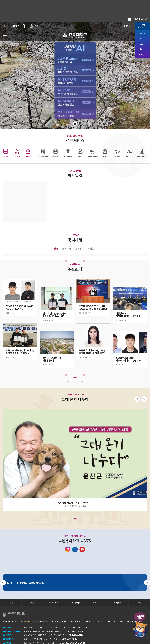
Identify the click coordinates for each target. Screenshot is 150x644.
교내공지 (66, 249)
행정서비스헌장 (76, 622)
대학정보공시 (124, 622)
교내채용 (79, 249)
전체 (56, 249)
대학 (11, 603)
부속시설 (118, 603)
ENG (34, 26)
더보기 (75, 264)
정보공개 (112, 622)
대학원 (32, 603)
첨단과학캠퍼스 (9, 639)
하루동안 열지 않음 (140, 19)
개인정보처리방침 (27, 622)
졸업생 (143, 44)
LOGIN (6, 26)
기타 (139, 603)
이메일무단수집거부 (59, 622)
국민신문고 (90, 622)
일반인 (143, 49)
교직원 (143, 34)
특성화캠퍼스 (8, 635)
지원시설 (96, 603)
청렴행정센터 (42, 622)
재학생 (143, 39)
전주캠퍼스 (7, 628)
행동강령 (101, 622)
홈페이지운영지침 (10, 622)
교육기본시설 (75, 603)
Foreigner (143, 55)
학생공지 (92, 249)
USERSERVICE (143, 26)
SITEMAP (15, 26)
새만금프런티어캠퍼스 (11, 632)
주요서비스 (54, 603)
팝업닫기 (127, 26)
